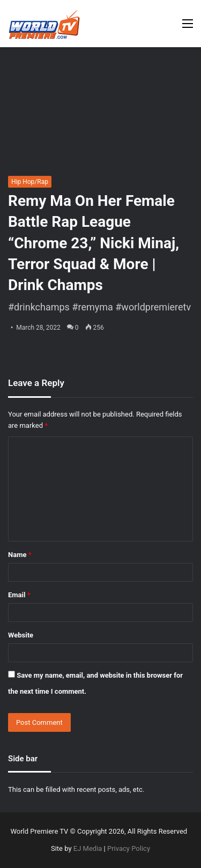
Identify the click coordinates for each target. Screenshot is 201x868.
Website (21, 635)
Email (19, 595)
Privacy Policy (129, 848)
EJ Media (88, 848)
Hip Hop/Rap (30, 182)
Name (20, 555)
